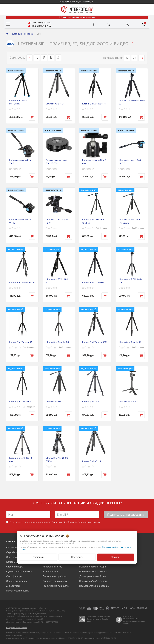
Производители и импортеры (95, 571)
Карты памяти (50, 571)
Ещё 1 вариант (102, 228)
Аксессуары (13, 586)
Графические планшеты (56, 586)
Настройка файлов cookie (17, 628)
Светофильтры (14, 576)
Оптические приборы (55, 576)
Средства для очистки (55, 581)
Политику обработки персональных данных (76, 522)
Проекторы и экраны (18, 591)
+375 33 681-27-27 (40, 26)
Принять (116, 557)
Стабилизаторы (15, 567)
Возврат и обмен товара (92, 567)
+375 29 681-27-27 (40, 23)
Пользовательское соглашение (95, 586)
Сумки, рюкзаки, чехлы (19, 571)
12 (127, 58)
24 (134, 58)
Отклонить (38, 557)
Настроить (77, 557)
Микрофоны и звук (53, 567)
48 (142, 58)
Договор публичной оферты (95, 576)
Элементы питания (17, 581)
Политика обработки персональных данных (95, 581)
